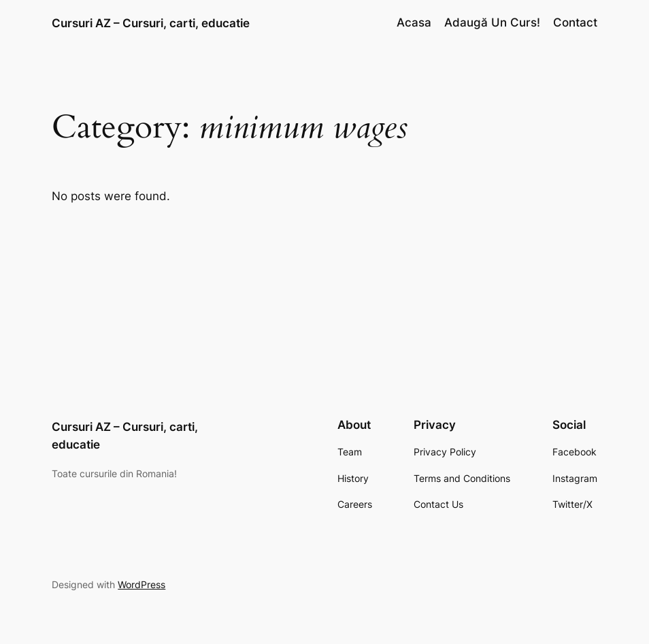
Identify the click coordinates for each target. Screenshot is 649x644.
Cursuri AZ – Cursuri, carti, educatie (151, 23)
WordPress (142, 584)
